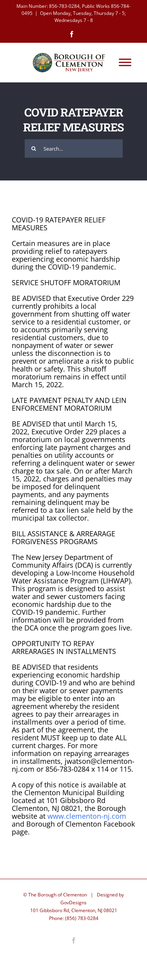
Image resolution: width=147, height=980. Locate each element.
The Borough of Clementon (58, 895)
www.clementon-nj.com (87, 816)
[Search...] (74, 148)
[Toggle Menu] (125, 63)
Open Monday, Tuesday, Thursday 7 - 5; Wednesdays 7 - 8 (83, 17)
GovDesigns (73, 903)
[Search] (34, 148)
